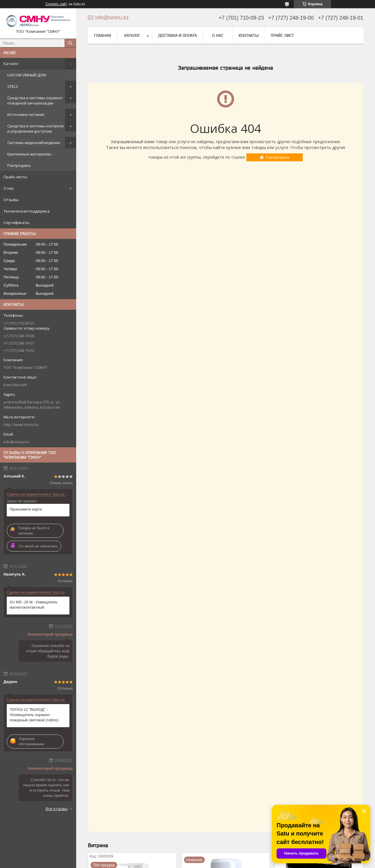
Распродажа (19, 165)
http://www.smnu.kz (21, 424)
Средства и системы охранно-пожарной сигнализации (35, 100)
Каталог (11, 64)
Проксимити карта (26, 509)
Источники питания (26, 114)
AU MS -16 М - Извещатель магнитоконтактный (34, 605)
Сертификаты (16, 222)
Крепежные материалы (29, 154)
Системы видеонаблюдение (34, 143)
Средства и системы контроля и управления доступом (35, 129)
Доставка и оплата (178, 35)
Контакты (249, 35)
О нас (9, 188)
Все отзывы (57, 809)
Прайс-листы (15, 177)
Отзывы (11, 200)
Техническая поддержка (27, 211)
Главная (103, 35)
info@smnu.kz (16, 442)
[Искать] (70, 43)
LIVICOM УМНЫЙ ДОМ (27, 75)
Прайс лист (282, 35)
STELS (13, 86)
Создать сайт (56, 4)
